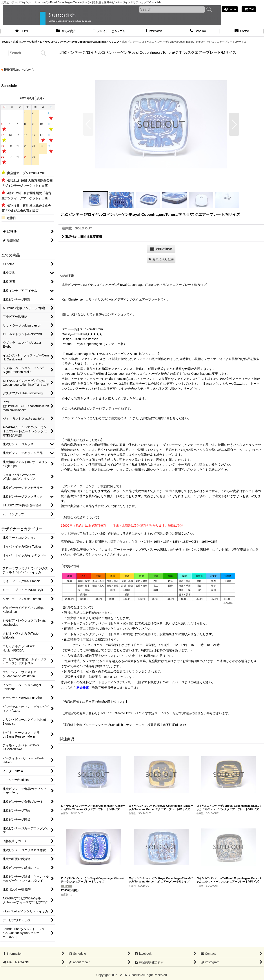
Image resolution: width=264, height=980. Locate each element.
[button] (88, 124)
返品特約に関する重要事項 (82, 237)
